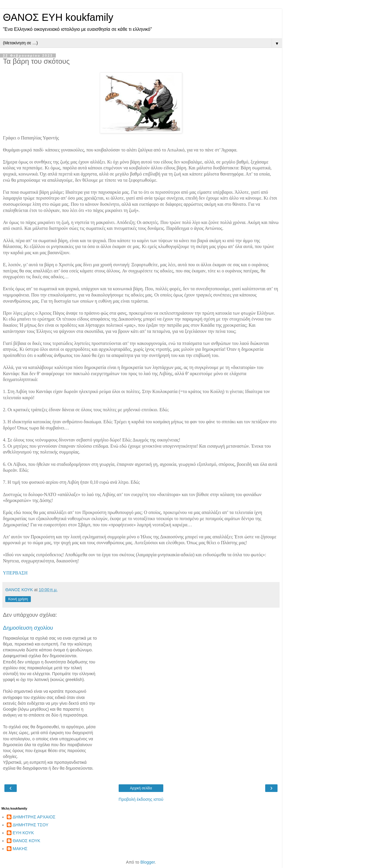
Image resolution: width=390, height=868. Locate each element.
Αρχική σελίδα (141, 788)
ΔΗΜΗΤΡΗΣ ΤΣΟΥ (31, 825)
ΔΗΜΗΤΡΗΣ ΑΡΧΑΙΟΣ (34, 817)
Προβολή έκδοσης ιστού (141, 799)
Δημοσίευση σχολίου (28, 628)
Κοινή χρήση (18, 599)
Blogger (148, 862)
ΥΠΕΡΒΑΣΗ (15, 573)
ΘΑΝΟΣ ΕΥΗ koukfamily (58, 17)
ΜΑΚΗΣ (20, 849)
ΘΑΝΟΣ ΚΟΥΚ (26, 841)
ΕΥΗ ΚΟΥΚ (23, 833)
